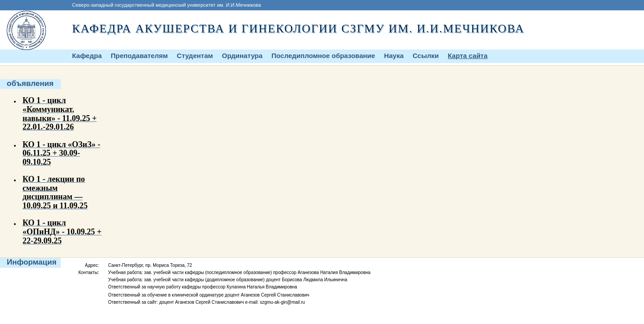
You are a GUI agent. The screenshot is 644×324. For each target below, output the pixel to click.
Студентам (195, 56)
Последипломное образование (323, 56)
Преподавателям (139, 56)
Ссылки (426, 56)
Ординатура (242, 56)
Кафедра (87, 56)
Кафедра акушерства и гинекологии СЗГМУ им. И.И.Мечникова (298, 29)
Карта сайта (467, 56)
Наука (394, 56)
